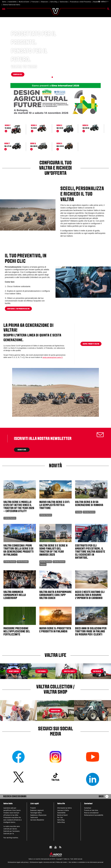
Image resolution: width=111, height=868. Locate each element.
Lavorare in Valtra (63, 810)
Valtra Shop (61, 822)
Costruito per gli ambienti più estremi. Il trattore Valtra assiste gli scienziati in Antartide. (90, 552)
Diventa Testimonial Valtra (12, 5)
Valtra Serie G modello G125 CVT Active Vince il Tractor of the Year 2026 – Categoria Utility (19, 507)
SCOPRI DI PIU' (18, 74)
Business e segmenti (37, 810)
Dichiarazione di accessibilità (94, 815)
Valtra (4, 2)
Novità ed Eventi (24, 2)
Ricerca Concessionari (15, 797)
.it (103, 2)
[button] (52, 77)
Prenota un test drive (91, 810)
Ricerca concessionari (91, 813)
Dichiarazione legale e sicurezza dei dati (42, 862)
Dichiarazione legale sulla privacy (18, 862)
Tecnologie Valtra (36, 813)
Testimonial (34, 818)
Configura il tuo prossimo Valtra (18, 309)
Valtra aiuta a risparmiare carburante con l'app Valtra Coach (55, 595)
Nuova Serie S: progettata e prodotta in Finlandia (55, 630)
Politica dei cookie (61, 862)
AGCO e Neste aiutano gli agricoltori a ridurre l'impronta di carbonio (90, 595)
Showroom (44, 2)
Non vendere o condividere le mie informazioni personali (86, 862)
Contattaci (88, 808)
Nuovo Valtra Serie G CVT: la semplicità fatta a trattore (55, 505)
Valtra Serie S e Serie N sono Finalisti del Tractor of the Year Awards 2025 (53, 550)
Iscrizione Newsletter (37, 820)
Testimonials (64, 2)
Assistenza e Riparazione (38, 815)
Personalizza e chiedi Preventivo (81, 2)
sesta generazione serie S (53, 357)
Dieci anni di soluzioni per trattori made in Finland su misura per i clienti (91, 632)
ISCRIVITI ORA (22, 450)
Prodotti (33, 808)
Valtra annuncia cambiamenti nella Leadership (15, 595)
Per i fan (60, 818)
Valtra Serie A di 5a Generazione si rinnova (89, 504)
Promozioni (35, 2)
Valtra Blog (54, 2)
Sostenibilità (12, 2)
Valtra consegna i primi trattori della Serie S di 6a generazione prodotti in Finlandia (19, 550)
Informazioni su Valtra (65, 808)
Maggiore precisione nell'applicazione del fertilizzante (17, 632)
